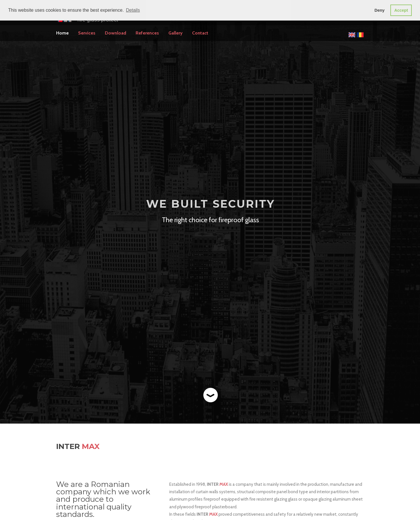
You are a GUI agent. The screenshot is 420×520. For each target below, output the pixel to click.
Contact (200, 33)
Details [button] (133, 10)
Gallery (176, 33)
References (147, 33)
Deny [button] (379, 10)
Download (116, 33)
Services (87, 33)
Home (62, 33)
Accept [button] (401, 10)
